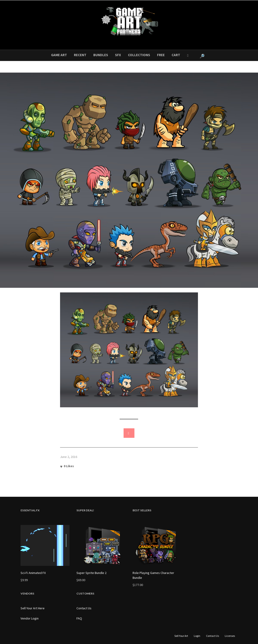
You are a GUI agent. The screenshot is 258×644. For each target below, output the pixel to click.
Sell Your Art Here (33, 608)
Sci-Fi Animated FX (33, 573)
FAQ (79, 618)
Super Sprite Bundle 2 (91, 573)
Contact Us (84, 608)
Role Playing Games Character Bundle (153, 575)
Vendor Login (30, 618)
